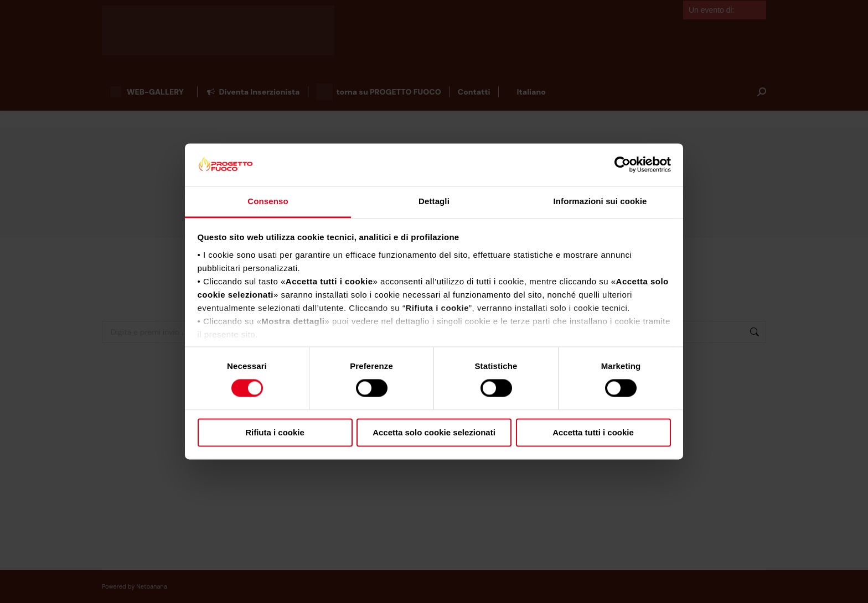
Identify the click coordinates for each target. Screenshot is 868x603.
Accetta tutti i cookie (593, 432)
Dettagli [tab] (434, 201)
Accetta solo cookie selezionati (434, 432)
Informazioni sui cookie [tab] (600, 201)
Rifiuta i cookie (275, 432)
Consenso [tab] (268, 201)
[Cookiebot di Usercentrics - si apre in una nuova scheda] (622, 165)
